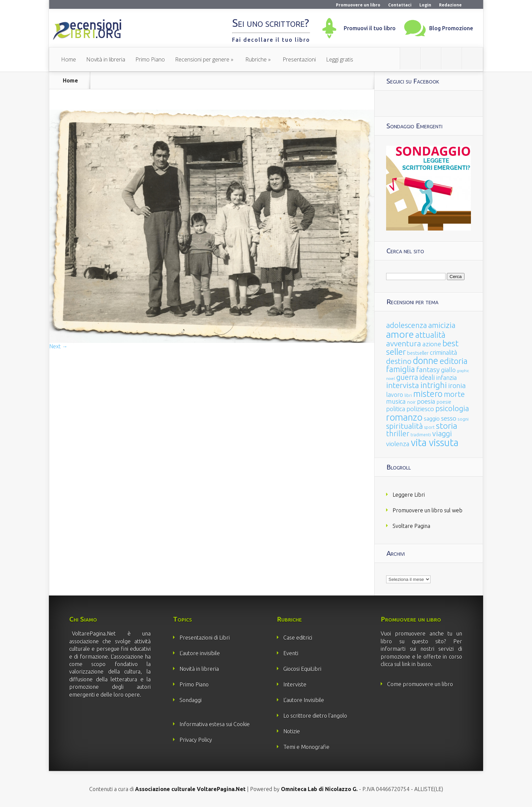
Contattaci (400, 5)
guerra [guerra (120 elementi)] (407, 377)
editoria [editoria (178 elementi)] (454, 361)
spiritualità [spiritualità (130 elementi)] (404, 426)
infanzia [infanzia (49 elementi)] (446, 378)
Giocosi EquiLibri (302, 669)
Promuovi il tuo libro (370, 28)
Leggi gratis (340, 59)
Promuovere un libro (358, 5)
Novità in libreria (106, 59)
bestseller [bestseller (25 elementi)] (418, 353)
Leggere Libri (409, 495)
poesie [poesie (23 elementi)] (444, 402)
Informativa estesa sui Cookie (215, 724)
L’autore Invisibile (304, 700)
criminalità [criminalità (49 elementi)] (443, 352)
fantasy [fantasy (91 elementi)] (428, 370)
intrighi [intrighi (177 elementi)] (434, 385)
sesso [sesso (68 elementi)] (449, 418)
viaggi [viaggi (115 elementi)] (442, 434)
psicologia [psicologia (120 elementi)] (452, 408)
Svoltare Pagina (411, 526)
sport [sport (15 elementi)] (429, 427)
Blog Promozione (451, 28)
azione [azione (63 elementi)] (432, 344)
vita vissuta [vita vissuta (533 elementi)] (435, 443)
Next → (58, 346)
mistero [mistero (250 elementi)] (428, 394)
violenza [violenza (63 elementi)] (398, 444)
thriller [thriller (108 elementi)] (398, 434)
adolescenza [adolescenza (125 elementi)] (406, 325)
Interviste (295, 684)
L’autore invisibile (200, 653)
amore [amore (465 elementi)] (400, 334)
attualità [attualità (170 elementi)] (430, 335)
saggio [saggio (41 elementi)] (432, 418)
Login (425, 5)
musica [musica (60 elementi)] (396, 401)
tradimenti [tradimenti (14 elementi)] (421, 435)
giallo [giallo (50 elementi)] (448, 370)
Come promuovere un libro (420, 684)
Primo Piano (150, 59)
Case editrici (298, 638)
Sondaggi (191, 700)
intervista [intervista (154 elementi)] (403, 385)
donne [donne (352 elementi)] (426, 361)
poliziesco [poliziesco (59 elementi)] (420, 409)
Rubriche (256, 59)
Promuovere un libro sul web (427, 510)
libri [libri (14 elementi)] (408, 395)
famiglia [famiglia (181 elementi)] (401, 369)
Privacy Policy (196, 740)
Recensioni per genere (202, 59)
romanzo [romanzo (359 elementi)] (404, 417)
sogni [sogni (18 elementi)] (463, 419)
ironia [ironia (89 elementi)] (457, 386)
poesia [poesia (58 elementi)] (426, 401)
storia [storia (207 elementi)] (447, 426)
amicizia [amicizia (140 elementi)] (442, 325)
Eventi (291, 653)
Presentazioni (299, 59)
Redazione (450, 5)
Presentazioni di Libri (205, 638)
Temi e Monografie (306, 747)
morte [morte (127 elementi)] (454, 394)
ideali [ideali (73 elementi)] (427, 378)
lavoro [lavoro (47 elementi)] (395, 395)
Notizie (292, 731)
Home (69, 59)
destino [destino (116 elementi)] (399, 361)
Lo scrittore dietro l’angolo (315, 716)
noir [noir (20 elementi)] (411, 402)
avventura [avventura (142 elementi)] (404, 343)
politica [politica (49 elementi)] (396, 409)
